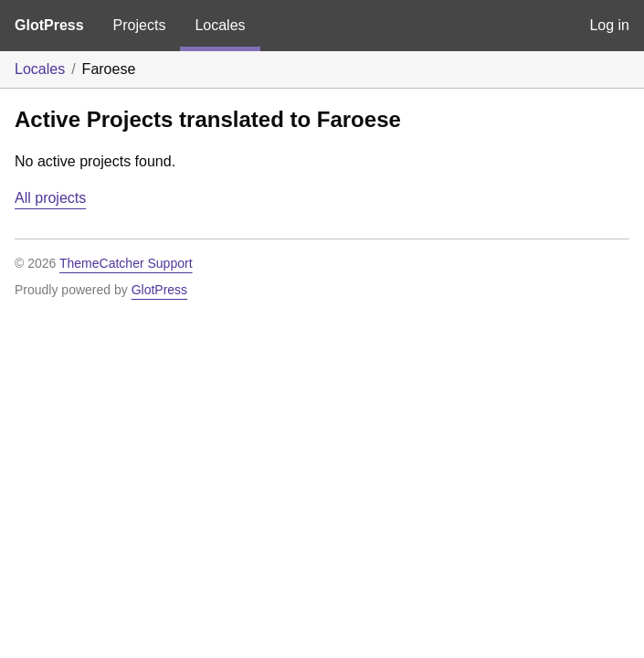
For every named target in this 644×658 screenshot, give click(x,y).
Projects (140, 25)
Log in (609, 25)
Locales (220, 25)
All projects (50, 198)
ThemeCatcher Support (126, 263)
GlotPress (49, 25)
